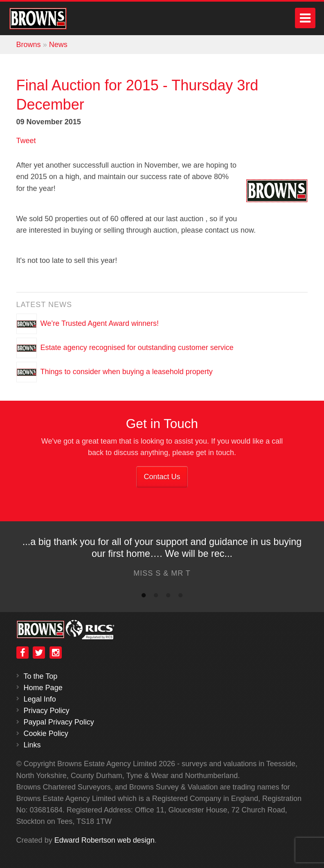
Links (32, 745)
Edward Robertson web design (105, 840)
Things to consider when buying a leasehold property (127, 371)
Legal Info (40, 699)
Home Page (43, 688)
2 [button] (156, 597)
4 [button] (180, 597)
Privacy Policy (47, 711)
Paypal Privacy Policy (59, 722)
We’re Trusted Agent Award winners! (100, 323)
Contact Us (162, 477)
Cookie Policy (46, 733)
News (58, 45)
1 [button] (144, 597)
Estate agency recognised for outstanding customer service (137, 347)
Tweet (26, 141)
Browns (29, 45)
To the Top (41, 676)
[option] (162, 559)
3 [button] (168, 597)
